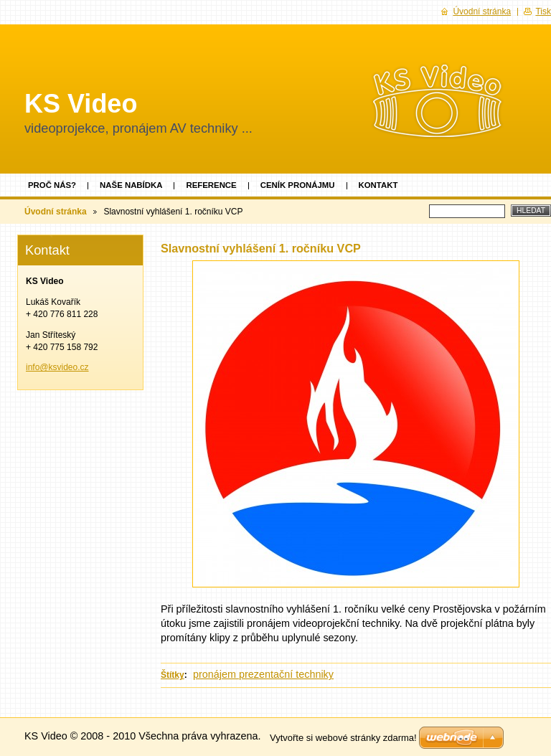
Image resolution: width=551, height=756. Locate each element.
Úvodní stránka (56, 212)
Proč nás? (52, 185)
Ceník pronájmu (298, 185)
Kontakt (378, 185)
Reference (211, 185)
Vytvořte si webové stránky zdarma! (343, 738)
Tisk (543, 11)
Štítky (173, 675)
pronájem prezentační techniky (263, 674)
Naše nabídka (131, 185)
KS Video (81, 104)
